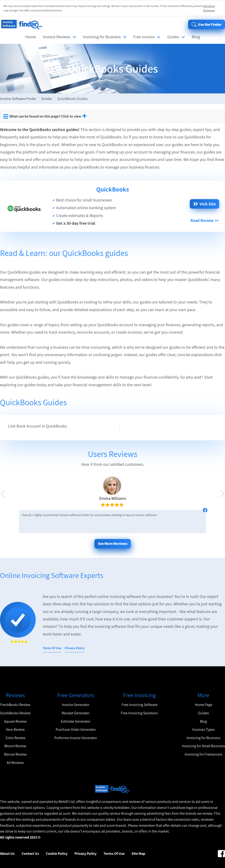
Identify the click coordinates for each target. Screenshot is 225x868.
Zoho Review (15, 738)
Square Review (15, 721)
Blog (196, 37)
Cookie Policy (57, 854)
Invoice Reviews (57, 37)
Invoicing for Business (102, 37)
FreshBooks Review (15, 705)
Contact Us (30, 854)
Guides (173, 37)
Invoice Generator (76, 705)
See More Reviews (113, 544)
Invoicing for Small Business (203, 746)
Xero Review (15, 729)
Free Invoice (144, 37)
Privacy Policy (75, 648)
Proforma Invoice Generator (76, 738)
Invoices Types (204, 729)
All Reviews (15, 763)
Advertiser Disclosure (209, 8)
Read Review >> (205, 220)
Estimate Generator (76, 721)
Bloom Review (15, 746)
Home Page (204, 705)
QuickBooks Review (15, 713)
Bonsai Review (15, 754)
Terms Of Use (52, 648)
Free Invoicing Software (140, 705)
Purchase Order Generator (76, 729)
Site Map (138, 854)
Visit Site (204, 204)
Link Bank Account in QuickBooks (37, 426)
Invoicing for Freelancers (204, 754)
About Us (7, 854)
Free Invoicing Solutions (139, 713)
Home (31, 37)
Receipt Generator (76, 713)
